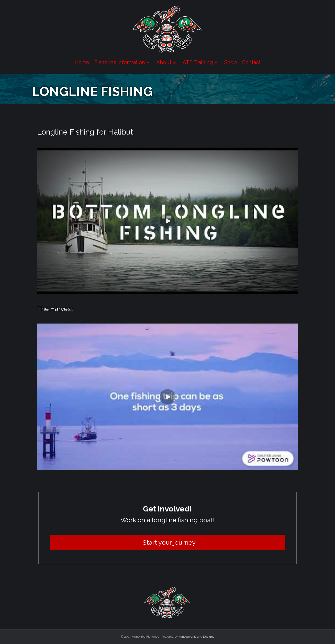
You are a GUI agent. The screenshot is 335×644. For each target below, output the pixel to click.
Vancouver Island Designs (197, 637)
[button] (148, 62)
